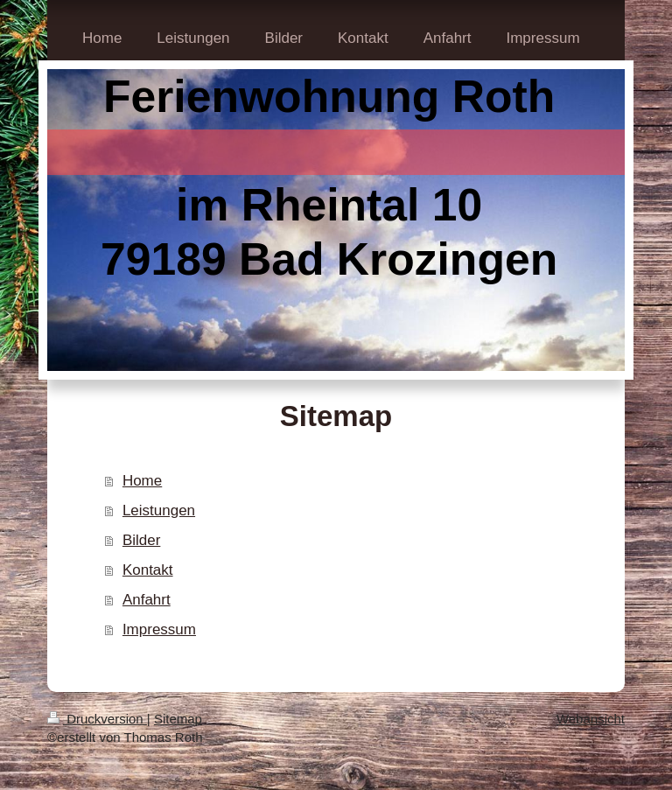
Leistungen (159, 510)
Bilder (141, 540)
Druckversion (97, 719)
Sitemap (178, 719)
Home (142, 481)
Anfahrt (147, 600)
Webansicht (591, 719)
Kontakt (148, 570)
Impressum (159, 629)
